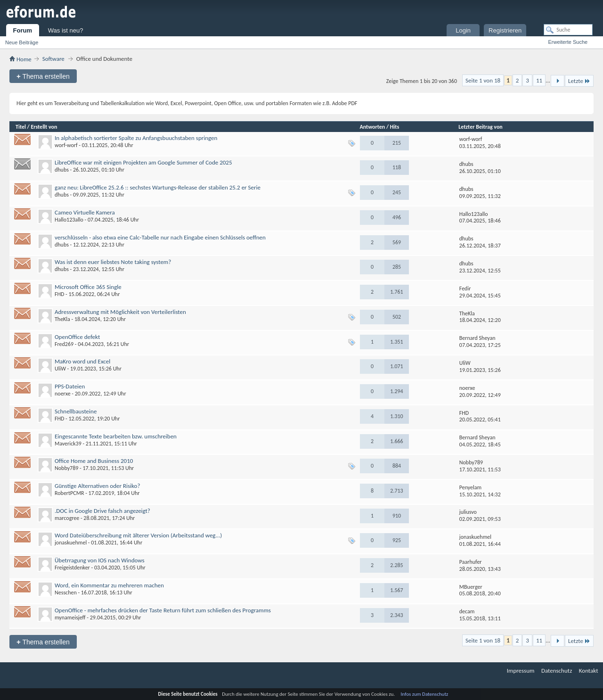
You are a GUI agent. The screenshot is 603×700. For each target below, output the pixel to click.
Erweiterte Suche (568, 42)
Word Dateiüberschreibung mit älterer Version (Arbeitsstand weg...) (138, 535)
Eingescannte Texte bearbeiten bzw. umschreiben (116, 436)
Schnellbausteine (76, 411)
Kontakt (589, 671)
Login (463, 30)
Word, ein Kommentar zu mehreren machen (109, 585)
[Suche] (568, 30)
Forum (23, 30)
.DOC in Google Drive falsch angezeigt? (102, 511)
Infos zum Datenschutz (425, 694)
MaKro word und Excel (82, 361)
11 (539, 80)
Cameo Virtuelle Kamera (85, 212)
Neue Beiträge (22, 42)
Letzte (579, 81)
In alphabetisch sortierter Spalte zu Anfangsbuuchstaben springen (136, 138)
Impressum (521, 671)
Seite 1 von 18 (483, 80)
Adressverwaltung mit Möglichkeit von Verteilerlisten (120, 312)
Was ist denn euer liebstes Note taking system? (113, 262)
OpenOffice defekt (77, 337)
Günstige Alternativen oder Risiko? (97, 486)
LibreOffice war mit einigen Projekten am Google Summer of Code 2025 (143, 162)
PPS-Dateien (70, 386)
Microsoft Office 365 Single (88, 287)
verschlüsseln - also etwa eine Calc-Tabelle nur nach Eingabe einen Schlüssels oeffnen (160, 237)
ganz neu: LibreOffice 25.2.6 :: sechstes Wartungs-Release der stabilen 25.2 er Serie (158, 187)
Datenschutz (557, 671)
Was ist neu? (66, 30)
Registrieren (505, 30)
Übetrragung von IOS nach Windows (100, 560)
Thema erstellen (43, 76)
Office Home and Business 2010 (94, 461)
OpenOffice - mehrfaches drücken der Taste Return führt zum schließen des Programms (163, 610)
